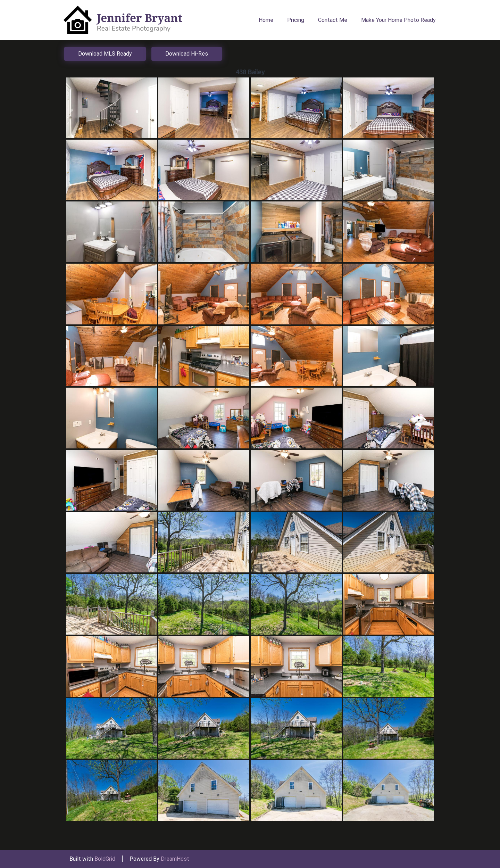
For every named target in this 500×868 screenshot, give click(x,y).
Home (266, 20)
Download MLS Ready (105, 54)
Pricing (296, 20)
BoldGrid (105, 859)
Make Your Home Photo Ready (398, 20)
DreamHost (175, 859)
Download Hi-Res (187, 54)
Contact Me (333, 20)
